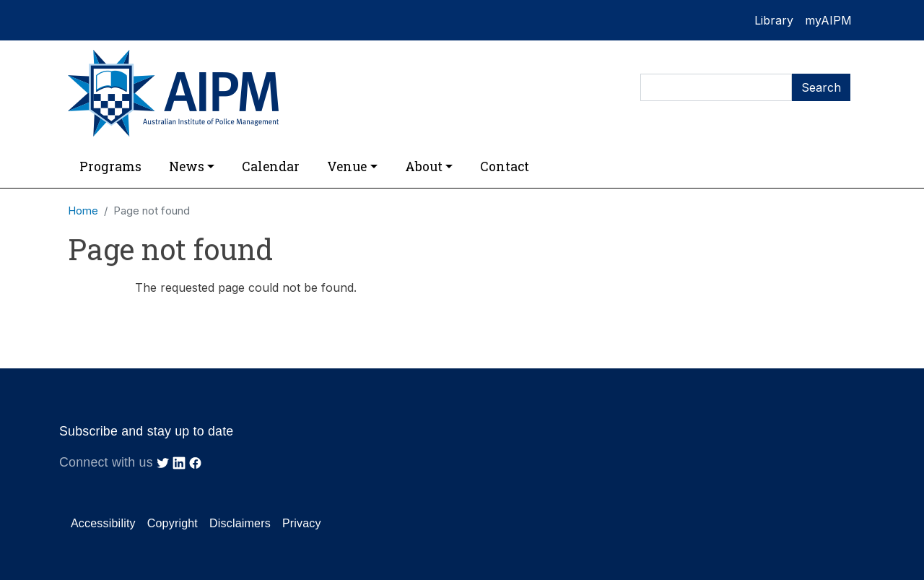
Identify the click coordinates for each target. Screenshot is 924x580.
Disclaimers (240, 523)
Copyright (173, 523)
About (424, 166)
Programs (110, 166)
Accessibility (103, 523)
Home (83, 211)
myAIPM (828, 20)
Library (774, 20)
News (187, 166)
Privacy (302, 523)
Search (821, 87)
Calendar (271, 166)
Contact (505, 166)
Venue (347, 166)
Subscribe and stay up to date (146, 431)
